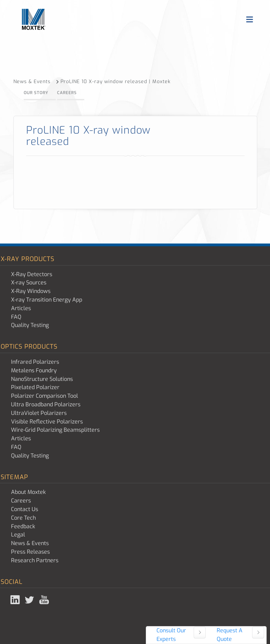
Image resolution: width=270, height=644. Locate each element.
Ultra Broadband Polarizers (46, 404)
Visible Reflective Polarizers (47, 422)
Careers (67, 93)
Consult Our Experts (171, 635)
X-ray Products (28, 259)
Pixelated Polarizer (35, 387)
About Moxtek (28, 492)
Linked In (16, 600)
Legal (18, 535)
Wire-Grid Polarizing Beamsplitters (55, 430)
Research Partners (35, 560)
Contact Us (25, 509)
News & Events (36, 82)
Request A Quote (230, 635)
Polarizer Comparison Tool (45, 396)
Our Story (36, 93)
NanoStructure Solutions (42, 379)
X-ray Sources (29, 283)
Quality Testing (30, 325)
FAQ (16, 317)
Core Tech (23, 518)
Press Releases (30, 552)
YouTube (45, 600)
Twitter (30, 600)
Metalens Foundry (34, 370)
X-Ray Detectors (32, 274)
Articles (21, 308)
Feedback (23, 526)
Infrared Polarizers (35, 362)
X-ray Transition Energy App (47, 300)
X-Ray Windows (31, 291)
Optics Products (29, 347)
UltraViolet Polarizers (39, 413)
